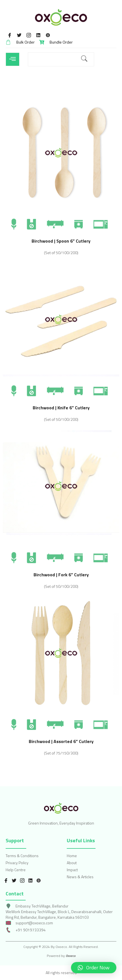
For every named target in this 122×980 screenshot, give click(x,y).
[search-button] (84, 59)
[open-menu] (13, 59)
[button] (94, 968)
